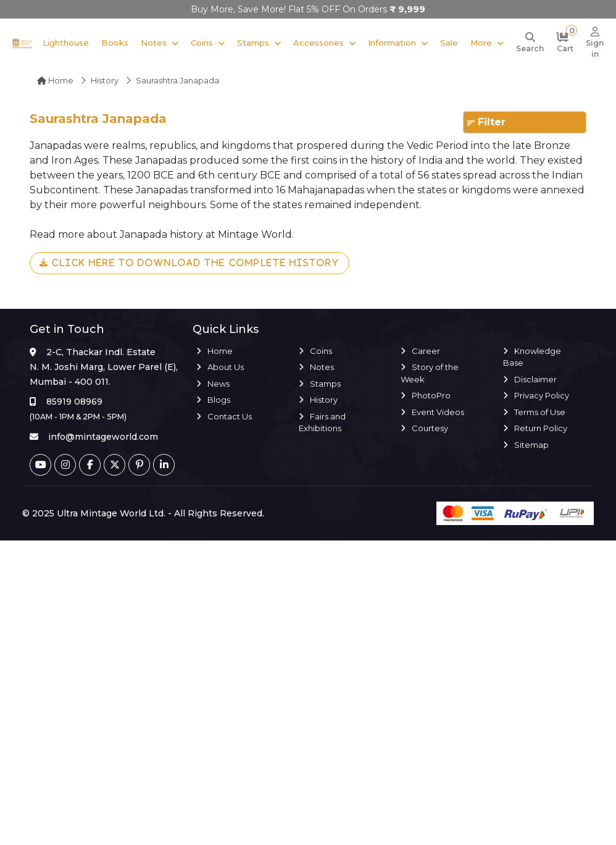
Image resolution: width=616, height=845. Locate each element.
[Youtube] (40, 465)
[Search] (530, 43)
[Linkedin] (164, 465)
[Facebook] (90, 465)
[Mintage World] (23, 43)
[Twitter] (114, 465)
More (481, 43)
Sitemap (531, 445)
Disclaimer (535, 379)
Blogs (219, 400)
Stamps (253, 43)
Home (55, 80)
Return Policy (541, 428)
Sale (449, 43)
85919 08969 (74, 401)
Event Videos (438, 412)
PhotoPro (431, 395)
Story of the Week (430, 373)
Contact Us (230, 416)
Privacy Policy (542, 395)
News (219, 384)
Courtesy (430, 428)
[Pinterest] (139, 465)
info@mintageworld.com (103, 437)
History (105, 80)
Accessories (318, 43)
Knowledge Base (532, 357)
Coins (202, 43)
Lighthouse (66, 43)
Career (426, 351)
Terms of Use (540, 412)
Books (115, 43)
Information (392, 43)
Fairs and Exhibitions (322, 422)
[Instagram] (65, 465)
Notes (154, 43)
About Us (226, 367)
